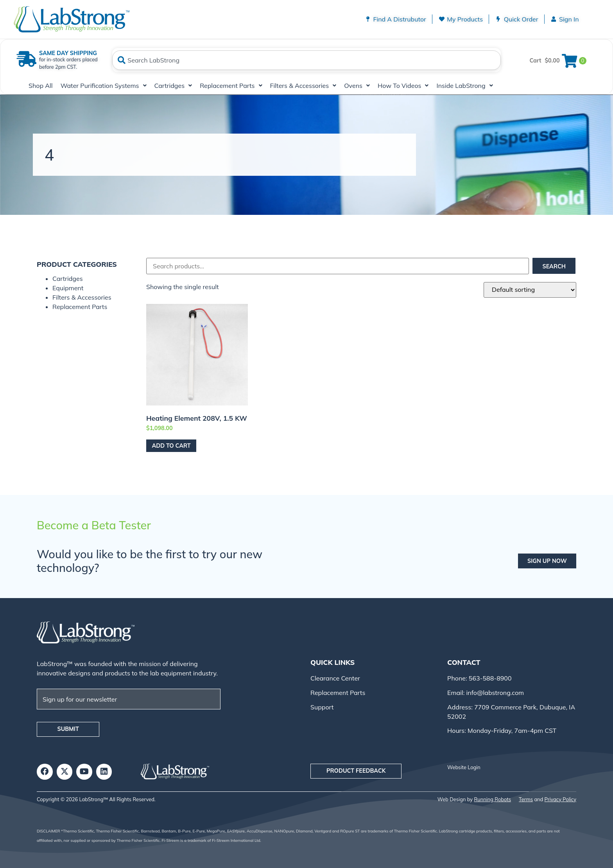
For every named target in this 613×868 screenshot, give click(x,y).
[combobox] (306, 60)
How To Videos (403, 86)
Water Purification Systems (104, 86)
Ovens (357, 86)
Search (554, 266)
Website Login (464, 767)
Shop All (41, 86)
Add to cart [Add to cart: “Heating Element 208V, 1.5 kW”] (171, 446)
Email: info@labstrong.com (486, 693)
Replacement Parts (231, 86)
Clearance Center (335, 678)
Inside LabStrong (464, 86)
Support (322, 707)
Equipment (68, 288)
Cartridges (173, 86)
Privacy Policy (560, 799)
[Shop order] (530, 290)
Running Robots (492, 799)
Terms (526, 799)
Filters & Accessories (303, 86)
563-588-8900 (489, 678)
